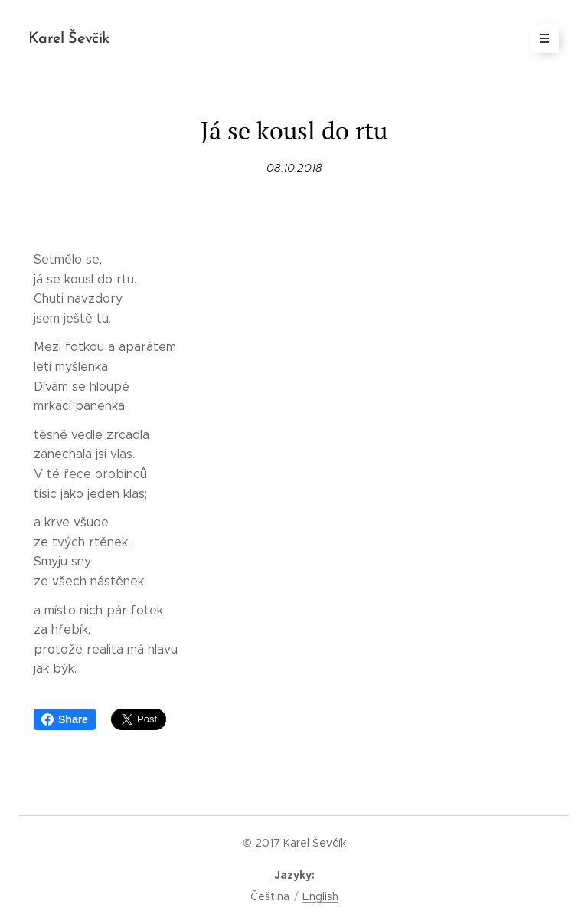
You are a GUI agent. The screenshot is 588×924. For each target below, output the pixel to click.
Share (65, 719)
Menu (539, 38)
